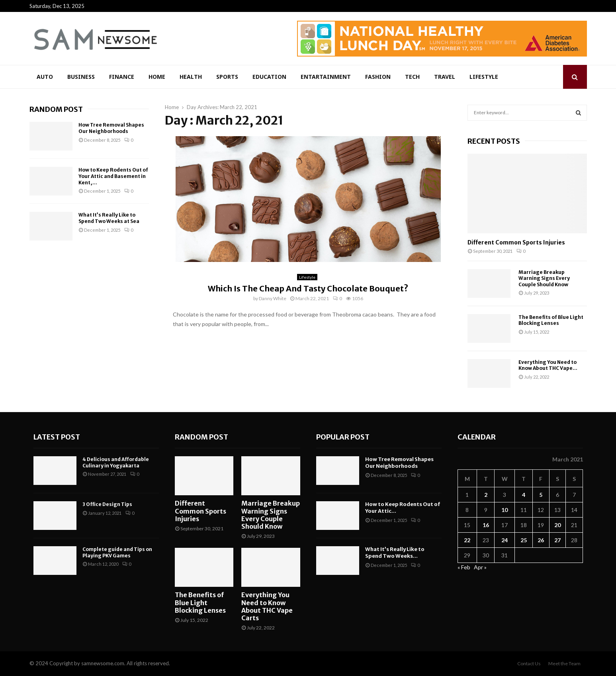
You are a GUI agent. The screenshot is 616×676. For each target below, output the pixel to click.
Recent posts (494, 141)
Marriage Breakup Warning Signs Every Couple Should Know (544, 278)
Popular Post (343, 437)
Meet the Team (564, 663)
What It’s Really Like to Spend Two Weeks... (395, 553)
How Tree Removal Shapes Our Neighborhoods (111, 128)
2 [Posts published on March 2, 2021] (486, 495)
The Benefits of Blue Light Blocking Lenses (551, 320)
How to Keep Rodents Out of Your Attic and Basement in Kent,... (113, 176)
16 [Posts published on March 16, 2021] (486, 525)
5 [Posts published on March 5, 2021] (541, 495)
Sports (227, 77)
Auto (45, 77)
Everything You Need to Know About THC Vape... (548, 365)
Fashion (378, 77)
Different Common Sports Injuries (516, 242)
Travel (445, 77)
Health (191, 77)
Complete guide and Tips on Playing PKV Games (117, 552)
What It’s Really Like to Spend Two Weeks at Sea (109, 218)
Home (157, 77)
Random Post (56, 109)
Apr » (480, 567)
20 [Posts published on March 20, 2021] (557, 525)
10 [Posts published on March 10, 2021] (505, 510)
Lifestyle (484, 77)
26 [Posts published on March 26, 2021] (541, 540)
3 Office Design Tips (107, 504)
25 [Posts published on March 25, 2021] (524, 540)
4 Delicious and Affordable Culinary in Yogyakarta (116, 462)
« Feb (464, 567)
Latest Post (57, 437)
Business (81, 77)
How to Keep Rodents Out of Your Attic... (403, 508)
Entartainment (326, 77)
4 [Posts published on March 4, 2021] (524, 495)
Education (269, 77)
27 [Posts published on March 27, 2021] (557, 540)
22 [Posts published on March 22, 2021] (467, 540)
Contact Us (529, 663)
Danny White (273, 298)
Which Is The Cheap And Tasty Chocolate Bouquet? (308, 288)
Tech (412, 77)
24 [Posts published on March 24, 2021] (505, 540)
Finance (122, 77)
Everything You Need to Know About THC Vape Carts (267, 606)
